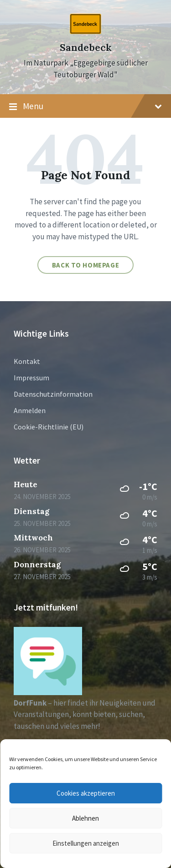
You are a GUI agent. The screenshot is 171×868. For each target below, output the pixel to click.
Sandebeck (86, 48)
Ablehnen (85, 818)
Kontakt (27, 361)
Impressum (31, 378)
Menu (85, 106)
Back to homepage (86, 265)
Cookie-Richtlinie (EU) (49, 427)
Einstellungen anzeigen (86, 843)
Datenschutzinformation (53, 394)
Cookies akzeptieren (86, 793)
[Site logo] (85, 31)
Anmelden (30, 410)
